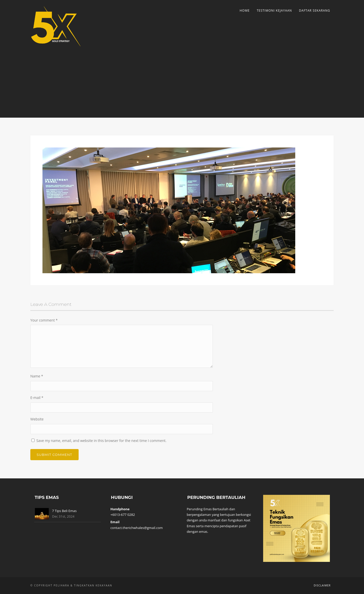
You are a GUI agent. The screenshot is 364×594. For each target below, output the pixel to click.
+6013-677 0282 (123, 515)
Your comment (44, 320)
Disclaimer (322, 585)
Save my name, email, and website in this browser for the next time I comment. (101, 441)
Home (245, 10)
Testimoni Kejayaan (274, 10)
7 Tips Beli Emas (64, 511)
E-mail (37, 398)
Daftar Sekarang (315, 10)
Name (37, 376)
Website (37, 419)
